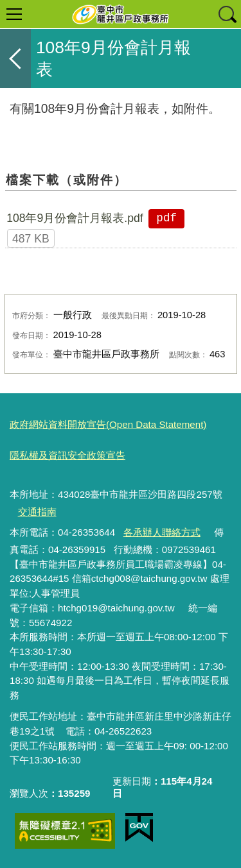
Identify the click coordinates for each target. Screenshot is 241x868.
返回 (15, 58)
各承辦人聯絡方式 (162, 532)
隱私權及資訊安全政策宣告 (67, 455)
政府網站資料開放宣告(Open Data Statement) (108, 424)
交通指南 (37, 512)
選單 (14, 14)
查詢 (227, 14)
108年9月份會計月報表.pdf (75, 218)
